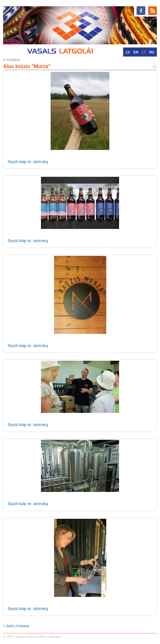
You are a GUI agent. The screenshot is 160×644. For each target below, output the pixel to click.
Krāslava (13, 60)
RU (152, 52)
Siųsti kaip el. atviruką (28, 162)
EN (136, 52)
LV (128, 52)
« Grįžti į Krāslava (16, 626)
